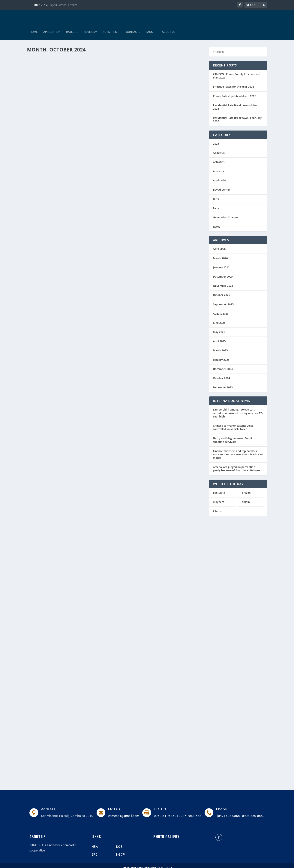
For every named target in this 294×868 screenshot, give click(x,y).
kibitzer (218, 505)
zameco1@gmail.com (124, 810)
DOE (119, 841)
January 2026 (221, 262)
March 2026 (220, 252)
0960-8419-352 (165, 810)
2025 (216, 138)
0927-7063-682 (190, 810)
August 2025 (221, 308)
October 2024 (222, 372)
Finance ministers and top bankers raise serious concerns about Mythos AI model (238, 449)
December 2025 (223, 271)
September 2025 (223, 299)
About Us (168, 26)
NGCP (121, 849)
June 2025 (219, 317)
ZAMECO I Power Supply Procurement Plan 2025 (237, 70)
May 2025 (219, 326)
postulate (219, 487)
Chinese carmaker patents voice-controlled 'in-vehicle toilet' (234, 422)
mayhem (219, 496)
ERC (95, 849)
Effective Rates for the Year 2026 (233, 81)
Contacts (133, 26)
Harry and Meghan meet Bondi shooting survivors (232, 434)
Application (52, 26)
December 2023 (223, 382)
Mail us (114, 803)
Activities (110, 26)
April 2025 (219, 336)
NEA (95, 841)
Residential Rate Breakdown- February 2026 (237, 114)
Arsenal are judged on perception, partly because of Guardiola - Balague (237, 463)
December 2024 (223, 363)
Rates (70, 26)
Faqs (149, 26)
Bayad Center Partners (63, 5)
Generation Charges (226, 212)
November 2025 (223, 280)
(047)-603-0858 (228, 810)
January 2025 (221, 354)
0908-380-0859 (253, 810)
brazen (246, 487)
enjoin (246, 496)
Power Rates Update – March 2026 (235, 90)
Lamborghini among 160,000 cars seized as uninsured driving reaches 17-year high (238, 407)
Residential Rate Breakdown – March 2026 (236, 101)
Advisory (90, 26)
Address (48, 803)
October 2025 (222, 289)
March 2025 (220, 345)
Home (34, 26)
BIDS (216, 193)
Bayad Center (222, 184)
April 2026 (219, 243)
